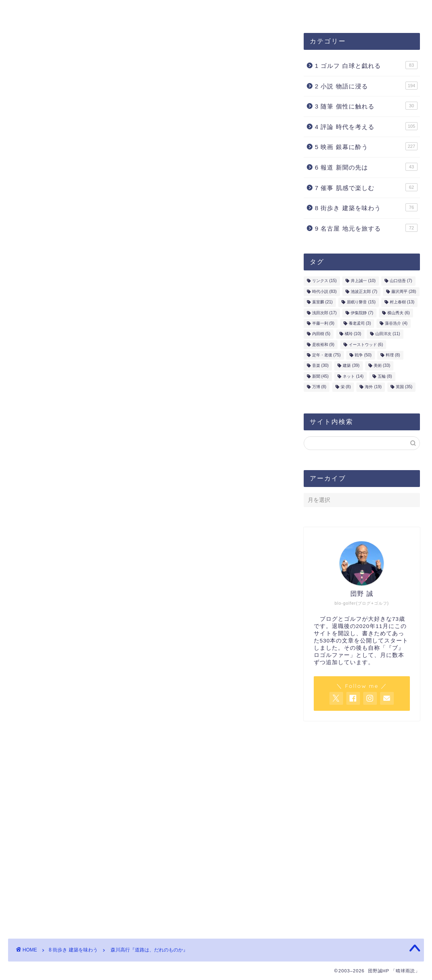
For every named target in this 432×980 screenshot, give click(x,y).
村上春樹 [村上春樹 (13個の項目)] (402, 302)
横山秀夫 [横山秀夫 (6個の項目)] (399, 313)
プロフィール (148, 11)
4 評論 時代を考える (366, 126)
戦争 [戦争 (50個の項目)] (363, 355)
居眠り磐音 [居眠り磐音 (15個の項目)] (361, 302)
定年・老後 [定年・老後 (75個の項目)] (326, 355)
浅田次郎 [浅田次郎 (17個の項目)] (324, 313)
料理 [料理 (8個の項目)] (393, 355)
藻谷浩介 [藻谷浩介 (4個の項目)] (396, 323)
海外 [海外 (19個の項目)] (373, 387)
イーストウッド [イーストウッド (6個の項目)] (366, 345)
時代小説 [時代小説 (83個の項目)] (324, 292)
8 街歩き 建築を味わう (50, 49)
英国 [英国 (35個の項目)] (404, 387)
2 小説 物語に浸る (366, 86)
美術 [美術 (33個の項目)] (382, 366)
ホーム (268, 11)
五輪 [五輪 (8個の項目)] (385, 376)
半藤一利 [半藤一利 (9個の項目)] (323, 323)
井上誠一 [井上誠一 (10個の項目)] (363, 281)
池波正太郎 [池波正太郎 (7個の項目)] (364, 292)
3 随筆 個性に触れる (366, 106)
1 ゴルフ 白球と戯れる (366, 65)
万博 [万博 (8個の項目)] (319, 387)
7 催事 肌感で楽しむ (366, 187)
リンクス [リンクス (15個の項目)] (324, 281)
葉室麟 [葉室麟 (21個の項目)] (322, 302)
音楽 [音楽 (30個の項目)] (320, 366)
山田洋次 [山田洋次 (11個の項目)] (388, 334)
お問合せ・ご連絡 (213, 11)
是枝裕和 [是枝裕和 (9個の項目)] (323, 345)
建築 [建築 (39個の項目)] (351, 366)
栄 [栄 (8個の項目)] (346, 387)
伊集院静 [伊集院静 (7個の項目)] (362, 313)
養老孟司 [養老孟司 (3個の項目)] (360, 323)
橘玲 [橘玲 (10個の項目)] (353, 334)
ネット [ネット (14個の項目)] (353, 376)
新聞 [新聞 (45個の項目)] (320, 376)
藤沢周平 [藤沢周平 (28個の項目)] (404, 292)
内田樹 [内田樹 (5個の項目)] (321, 334)
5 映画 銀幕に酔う (366, 146)
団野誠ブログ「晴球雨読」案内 (63, 11)
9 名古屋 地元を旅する (366, 228)
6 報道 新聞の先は (366, 167)
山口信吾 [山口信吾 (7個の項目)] (401, 281)
